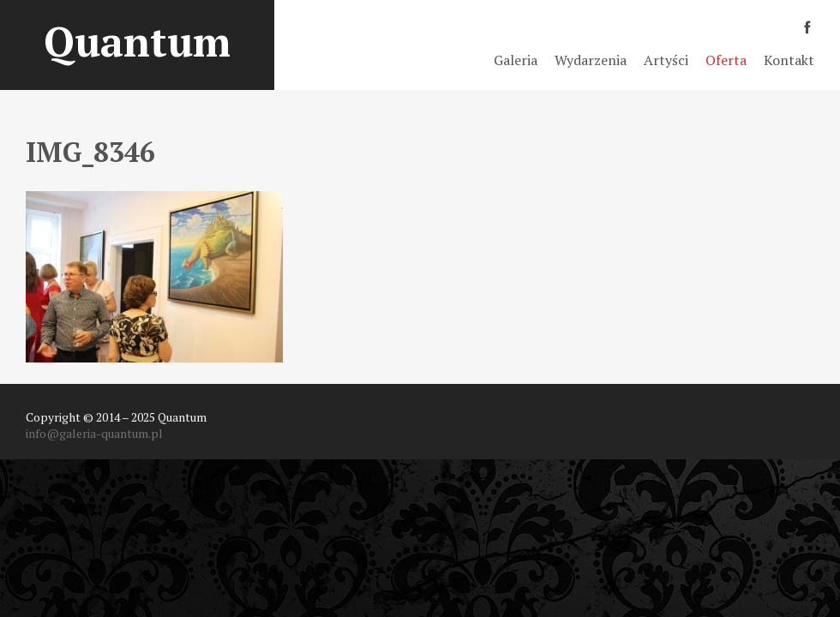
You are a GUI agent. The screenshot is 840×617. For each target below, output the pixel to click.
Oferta (726, 60)
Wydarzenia (591, 60)
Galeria (516, 60)
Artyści (666, 60)
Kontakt (789, 60)
